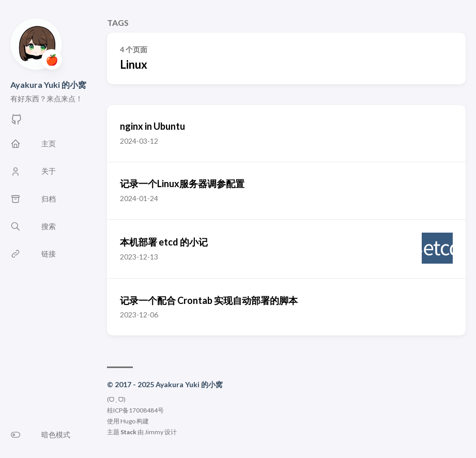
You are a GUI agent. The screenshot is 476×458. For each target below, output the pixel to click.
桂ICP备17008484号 (135, 410)
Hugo (128, 421)
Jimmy (154, 432)
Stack (128, 432)
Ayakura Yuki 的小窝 (48, 85)
